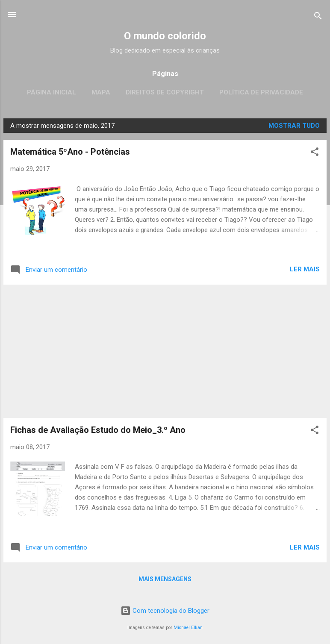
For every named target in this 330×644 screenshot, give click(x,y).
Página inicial (52, 92)
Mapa (101, 92)
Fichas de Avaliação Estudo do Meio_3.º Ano (98, 430)
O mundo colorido (165, 36)
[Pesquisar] (318, 17)
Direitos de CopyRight (165, 92)
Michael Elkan (188, 628)
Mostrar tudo (294, 126)
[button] (315, 153)
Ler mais (305, 269)
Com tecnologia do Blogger (165, 611)
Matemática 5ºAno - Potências (70, 152)
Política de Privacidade (261, 92)
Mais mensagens (165, 579)
